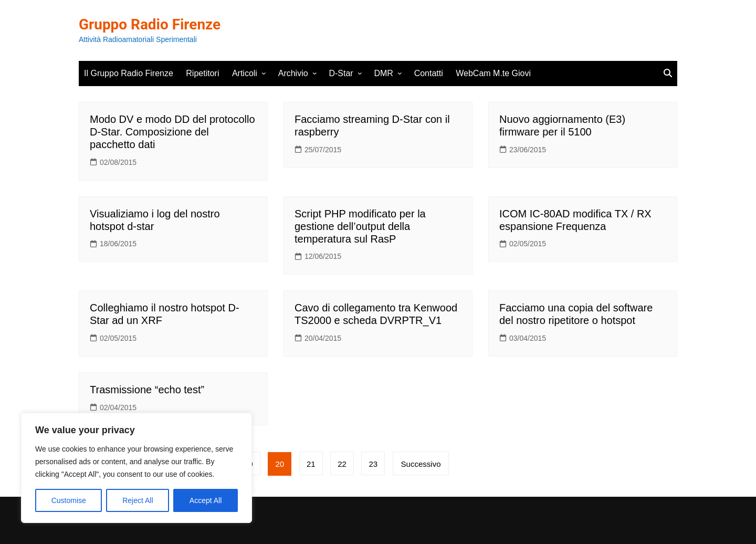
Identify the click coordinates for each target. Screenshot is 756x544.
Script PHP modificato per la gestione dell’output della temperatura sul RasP (360, 226)
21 (312, 464)
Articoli (245, 73)
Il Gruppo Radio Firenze (129, 73)
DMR (383, 73)
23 (374, 464)
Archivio (293, 73)
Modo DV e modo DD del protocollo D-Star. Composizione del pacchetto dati (172, 132)
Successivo (422, 464)
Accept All (206, 500)
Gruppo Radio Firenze (150, 24)
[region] (136, 468)
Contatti (429, 73)
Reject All (138, 500)
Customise (69, 500)
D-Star (341, 73)
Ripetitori (202, 73)
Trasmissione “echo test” (147, 390)
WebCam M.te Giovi (493, 73)
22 (343, 464)
